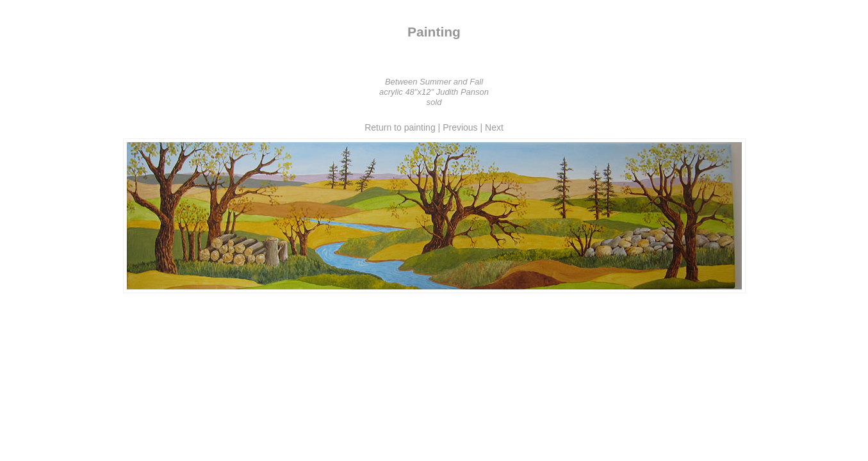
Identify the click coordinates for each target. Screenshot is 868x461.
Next (494, 127)
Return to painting (400, 127)
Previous (460, 127)
